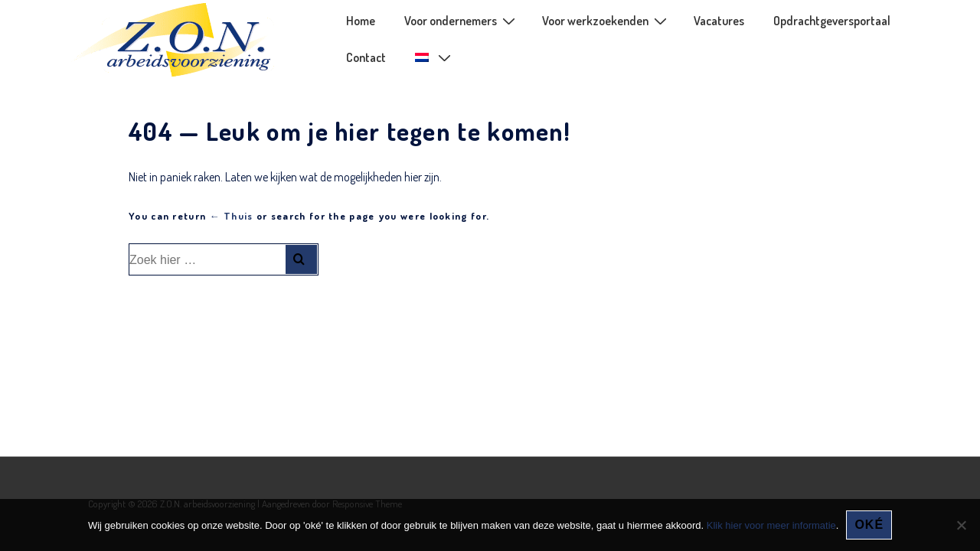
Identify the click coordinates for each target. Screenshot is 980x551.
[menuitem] (432, 57)
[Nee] (961, 525)
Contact (366, 57)
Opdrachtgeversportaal (832, 21)
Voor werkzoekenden (606, 20)
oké (869, 525)
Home (361, 21)
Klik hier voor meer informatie (771, 525)
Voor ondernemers (462, 20)
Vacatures (719, 21)
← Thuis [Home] (232, 216)
